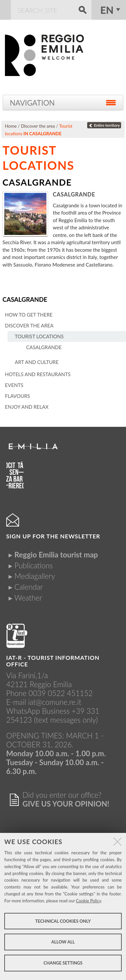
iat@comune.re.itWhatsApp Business (44, 707)
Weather (28, 598)
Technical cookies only (63, 921)
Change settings (63, 963)
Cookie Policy (89, 901)
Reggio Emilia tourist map (56, 555)
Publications (34, 566)
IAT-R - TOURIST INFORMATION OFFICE (53, 661)
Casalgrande (25, 299)
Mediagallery (35, 576)
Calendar (29, 587)
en (107, 10)
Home (11, 126)
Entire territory (104, 125)
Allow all (63, 942)
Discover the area (38, 126)
